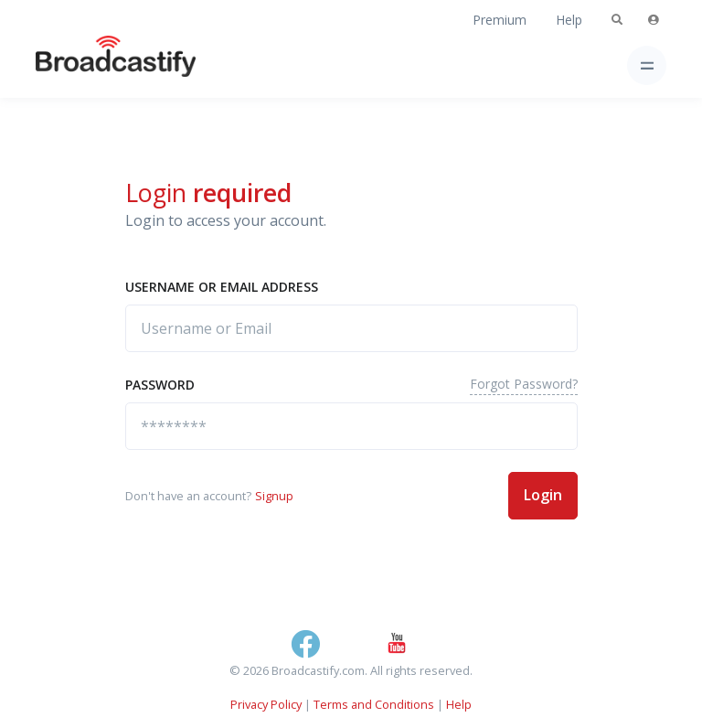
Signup (274, 496)
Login (543, 495)
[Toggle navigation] (647, 65)
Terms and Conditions (374, 704)
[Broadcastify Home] (87, 65)
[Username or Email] (351, 328)
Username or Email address (222, 287)
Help (569, 20)
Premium (500, 20)
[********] (351, 426)
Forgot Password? (524, 384)
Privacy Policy (266, 704)
